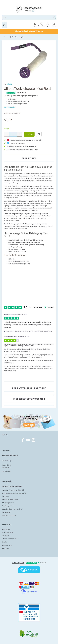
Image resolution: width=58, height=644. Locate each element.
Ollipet (10, 84)
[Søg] (55, 18)
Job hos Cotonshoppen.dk (10, 539)
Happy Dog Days (7, 545)
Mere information (10, 107)
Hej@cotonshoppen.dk (10, 455)
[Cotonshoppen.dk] (29, 9)
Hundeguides (6, 529)
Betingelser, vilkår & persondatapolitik (13, 490)
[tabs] (54, 25)
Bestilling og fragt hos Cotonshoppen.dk (14, 493)
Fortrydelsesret (6, 512)
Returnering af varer (8, 503)
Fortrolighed (5, 496)
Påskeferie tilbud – (29, 31)
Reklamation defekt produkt (10, 500)
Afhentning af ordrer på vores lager (12, 509)
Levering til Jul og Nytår (9, 515)
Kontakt (4, 542)
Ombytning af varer (8, 506)
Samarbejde (5, 536)
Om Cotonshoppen (8, 532)
